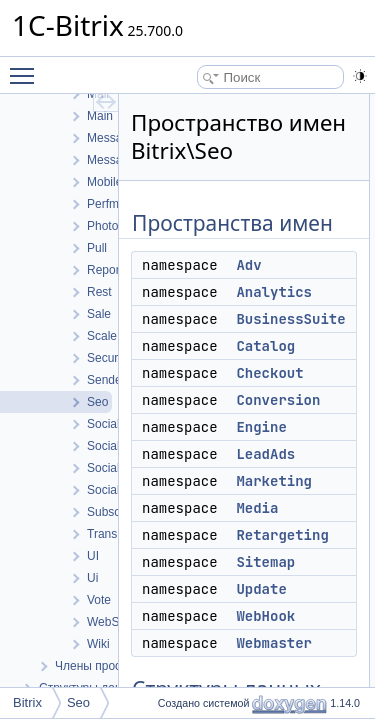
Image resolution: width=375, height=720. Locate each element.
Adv (248, 265)
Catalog (265, 346)
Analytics (274, 292)
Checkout (269, 373)
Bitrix (27, 702)
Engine (261, 427)
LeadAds (265, 454)
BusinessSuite (290, 319)
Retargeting (282, 535)
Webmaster (274, 643)
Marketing (274, 481)
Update (261, 589)
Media (257, 508)
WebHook (265, 616)
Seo (78, 702)
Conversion (278, 400)
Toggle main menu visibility (27, 67)
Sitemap (265, 562)
